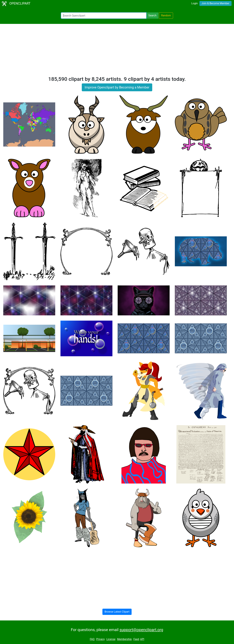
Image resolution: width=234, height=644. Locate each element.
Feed (136, 639)
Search (152, 15)
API (142, 639)
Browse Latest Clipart (117, 612)
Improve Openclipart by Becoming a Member (117, 87)
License (111, 639)
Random (166, 15)
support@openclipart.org (141, 630)
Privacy (100, 639)
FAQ (92, 639)
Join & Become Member (215, 3)
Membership (124, 639)
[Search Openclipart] (104, 16)
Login (194, 3)
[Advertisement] (117, 51)
